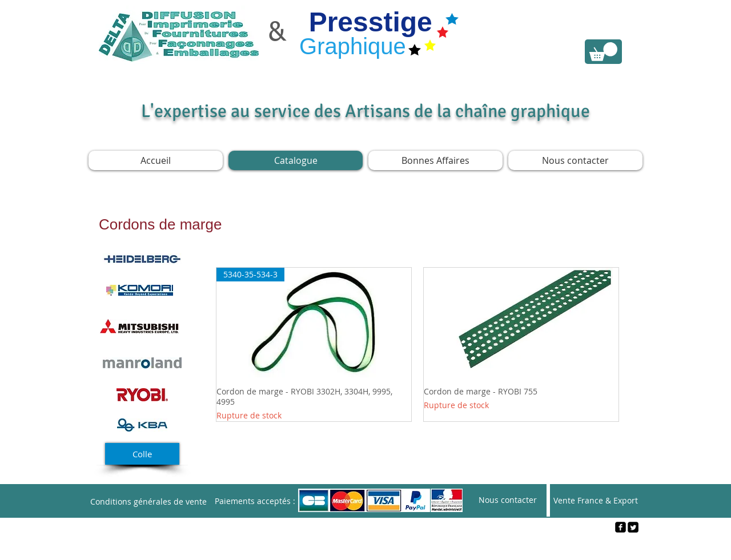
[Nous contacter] (508, 500)
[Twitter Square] (633, 527)
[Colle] (142, 454)
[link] (603, 52)
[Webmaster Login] (366, 546)
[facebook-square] (620, 527)
